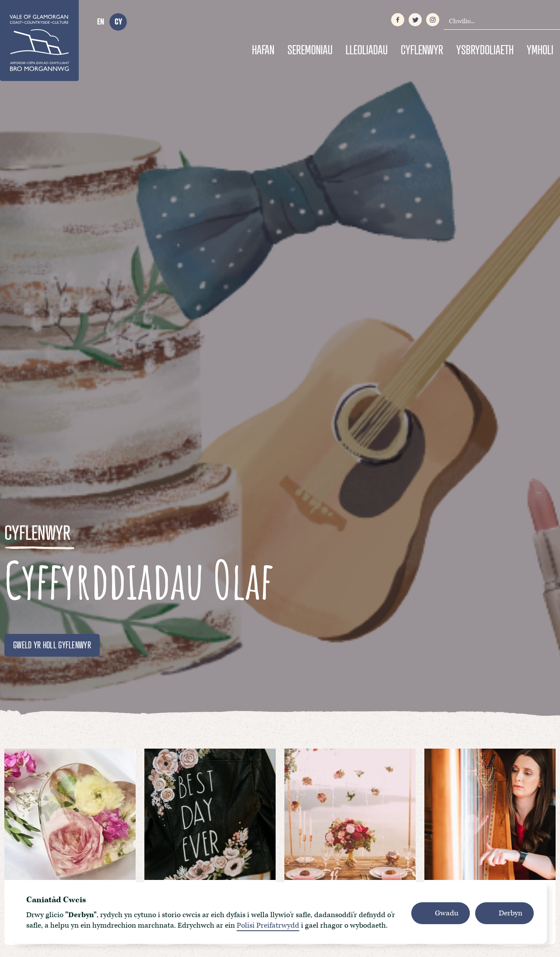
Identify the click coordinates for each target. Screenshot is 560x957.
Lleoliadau (367, 50)
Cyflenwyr (422, 50)
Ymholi (540, 50)
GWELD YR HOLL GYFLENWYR (52, 645)
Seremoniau (310, 50)
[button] (441, 913)
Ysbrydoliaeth (485, 50)
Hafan (263, 50)
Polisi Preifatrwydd (268, 925)
